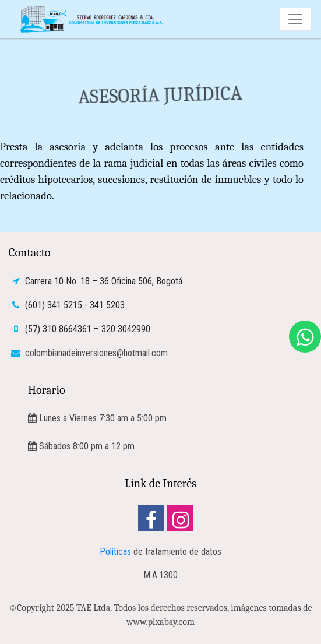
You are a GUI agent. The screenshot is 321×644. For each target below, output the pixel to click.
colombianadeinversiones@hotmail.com (95, 353)
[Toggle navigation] (295, 19)
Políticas (115, 552)
